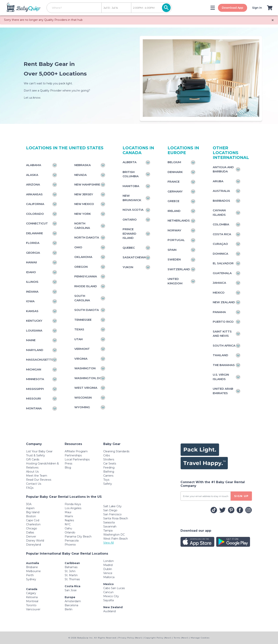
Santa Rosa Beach (116, 518)
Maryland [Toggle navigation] (35, 350)
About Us (32, 472)
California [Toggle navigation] (35, 204)
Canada (32, 589)
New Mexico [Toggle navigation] (84, 204)
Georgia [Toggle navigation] (33, 253)
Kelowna (32, 597)
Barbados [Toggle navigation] (221, 201)
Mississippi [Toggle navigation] (35, 389)
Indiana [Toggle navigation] (32, 292)
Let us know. (32, 98)
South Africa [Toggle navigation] (224, 346)
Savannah (110, 526)
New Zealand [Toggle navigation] (224, 302)
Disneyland (33, 545)
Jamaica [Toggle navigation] (219, 283)
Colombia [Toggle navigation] (221, 224)
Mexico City (111, 596)
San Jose (71, 590)
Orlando (70, 532)
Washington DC (114, 535)
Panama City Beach (78, 537)
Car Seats (110, 463)
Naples (69, 520)
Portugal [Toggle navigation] (176, 240)
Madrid (108, 565)
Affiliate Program (76, 451)
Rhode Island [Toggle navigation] (86, 286)
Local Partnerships (77, 459)
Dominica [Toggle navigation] (220, 254)
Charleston (33, 524)
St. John (70, 571)
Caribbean (72, 563)
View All (108, 543)
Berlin (69, 609)
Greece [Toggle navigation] (173, 201)
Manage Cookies (200, 638)
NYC (68, 524)
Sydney (31, 579)
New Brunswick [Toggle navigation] (132, 198)
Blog (68, 468)
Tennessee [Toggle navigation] (83, 320)
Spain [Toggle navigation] (172, 250)
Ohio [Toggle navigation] (78, 247)
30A (29, 504)
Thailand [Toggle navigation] (220, 355)
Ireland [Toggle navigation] (174, 211)
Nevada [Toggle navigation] (81, 175)
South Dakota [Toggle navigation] (87, 310)
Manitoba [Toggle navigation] (131, 186)
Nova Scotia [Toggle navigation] (133, 210)
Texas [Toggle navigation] (79, 329)
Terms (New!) (181, 638)
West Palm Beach (116, 539)
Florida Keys (73, 504)
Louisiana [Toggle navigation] (34, 330)
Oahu (68, 528)
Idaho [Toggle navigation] (31, 272)
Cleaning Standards (116, 451)
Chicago (32, 528)
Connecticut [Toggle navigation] (37, 223)
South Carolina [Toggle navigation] (82, 298)
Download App (232, 8)
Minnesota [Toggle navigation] (35, 379)
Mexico (108, 584)
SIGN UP (241, 496)
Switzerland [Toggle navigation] (179, 269)
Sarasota (109, 522)
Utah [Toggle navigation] (78, 339)
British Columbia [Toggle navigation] (131, 174)
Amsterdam (73, 601)
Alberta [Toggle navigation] (130, 162)
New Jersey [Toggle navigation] (84, 194)
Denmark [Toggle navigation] (175, 172)
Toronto (31, 605)
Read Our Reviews (39, 480)
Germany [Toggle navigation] (175, 191)
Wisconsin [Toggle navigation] (83, 398)
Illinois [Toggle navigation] (32, 282)
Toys (106, 480)
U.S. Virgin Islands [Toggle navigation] (221, 377)
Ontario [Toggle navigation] (130, 220)
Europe (70, 597)
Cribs (107, 455)
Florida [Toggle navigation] (33, 243)
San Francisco (112, 514)
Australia (33, 563)
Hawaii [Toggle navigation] (31, 262)
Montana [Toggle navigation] (34, 408)
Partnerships (73, 455)
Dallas (30, 532)
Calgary (31, 593)
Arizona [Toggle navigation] (33, 184)
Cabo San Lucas (114, 588)
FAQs (30, 488)
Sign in (257, 8)
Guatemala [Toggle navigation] (222, 273)
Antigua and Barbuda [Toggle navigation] (223, 169)
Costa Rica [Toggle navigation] (222, 234)
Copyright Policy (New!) (158, 638)
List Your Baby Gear (39, 451)
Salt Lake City (112, 506)
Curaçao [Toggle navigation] (220, 244)
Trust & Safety (36, 455)
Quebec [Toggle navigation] (129, 248)
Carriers (108, 476)
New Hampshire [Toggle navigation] (87, 184)
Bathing (109, 472)
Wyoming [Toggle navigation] (82, 407)
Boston (31, 516)
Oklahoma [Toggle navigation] (83, 257)
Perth (30, 575)
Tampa (108, 531)
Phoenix (70, 545)
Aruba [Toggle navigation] (218, 181)
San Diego (110, 510)
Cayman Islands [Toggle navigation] (219, 212)
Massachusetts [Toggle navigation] (40, 360)
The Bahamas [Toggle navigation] (224, 365)
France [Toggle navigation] (174, 182)
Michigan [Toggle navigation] (34, 369)
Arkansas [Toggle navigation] (34, 194)
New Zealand (113, 607)
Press (68, 463)
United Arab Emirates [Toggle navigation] (223, 391)
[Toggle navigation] (212, 8)
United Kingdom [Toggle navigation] (175, 281)
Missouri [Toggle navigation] (33, 398)
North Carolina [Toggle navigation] (82, 226)
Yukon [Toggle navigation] (128, 267)
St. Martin (71, 575)
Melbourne (33, 571)
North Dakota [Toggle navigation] (87, 237)
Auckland (109, 611)
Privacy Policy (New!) (130, 638)
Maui (68, 512)
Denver (31, 537)
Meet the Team (37, 476)
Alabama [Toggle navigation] (34, 165)
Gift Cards (33, 459)
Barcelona (71, 605)
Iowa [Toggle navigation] (30, 301)
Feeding (109, 468)
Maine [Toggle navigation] (31, 340)
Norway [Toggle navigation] (174, 230)
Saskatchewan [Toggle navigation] (134, 257)
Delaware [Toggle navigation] (34, 233)
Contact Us (34, 484)
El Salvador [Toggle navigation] (223, 263)
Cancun (108, 592)
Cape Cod (33, 520)
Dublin (108, 569)
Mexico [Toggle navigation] (219, 293)
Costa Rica (72, 586)
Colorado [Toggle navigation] (35, 214)
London (108, 561)
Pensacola (72, 541)
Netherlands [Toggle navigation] (179, 220)
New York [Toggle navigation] (83, 214)
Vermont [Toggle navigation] (82, 349)
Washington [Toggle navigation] (85, 368)
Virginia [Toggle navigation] (81, 359)
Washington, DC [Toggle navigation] (88, 378)
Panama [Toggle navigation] (219, 312)
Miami (69, 516)
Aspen (30, 508)
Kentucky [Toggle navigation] (34, 321)
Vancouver (33, 609)
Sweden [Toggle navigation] (174, 259)
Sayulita (108, 600)
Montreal (32, 601)
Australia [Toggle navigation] (221, 191)
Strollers (109, 459)
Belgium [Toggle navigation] (174, 162)
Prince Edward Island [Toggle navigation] (129, 233)
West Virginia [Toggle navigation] (86, 388)
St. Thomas (72, 579)
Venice (108, 573)
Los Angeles (73, 508)
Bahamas (71, 567)
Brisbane (32, 567)
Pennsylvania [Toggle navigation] (86, 276)
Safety (108, 484)
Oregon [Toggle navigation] (81, 267)
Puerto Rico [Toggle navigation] (223, 322)
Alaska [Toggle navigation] (32, 175)
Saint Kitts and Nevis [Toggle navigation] (222, 334)
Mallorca (109, 577)
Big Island (33, 512)
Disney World (35, 541)
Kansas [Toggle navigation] (32, 311)
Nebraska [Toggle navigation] (83, 165)
